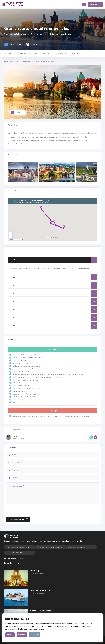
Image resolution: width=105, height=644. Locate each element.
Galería (33, 54)
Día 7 (54, 318)
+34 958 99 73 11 (41, 34)
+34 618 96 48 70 (17, 553)
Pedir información (18, 519)
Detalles (74, 54)
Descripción (20, 54)
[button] (94, 172)
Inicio (8, 54)
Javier (15, 436)
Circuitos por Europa (23, 61)
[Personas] (52, 470)
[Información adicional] (52, 493)
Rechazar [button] (22, 635)
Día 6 (54, 309)
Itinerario (61, 54)
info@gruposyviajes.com (61, 34)
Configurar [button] (35, 635)
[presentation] (22, 510)
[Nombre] (52, 455)
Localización (47, 54)
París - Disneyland (36, 571)
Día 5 (54, 301)
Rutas (12, 61)
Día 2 (54, 277)
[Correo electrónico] (52, 462)
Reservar (95, 4)
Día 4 (54, 293)
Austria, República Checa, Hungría (18, 34)
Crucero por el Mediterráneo (40, 590)
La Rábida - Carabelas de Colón (41, 610)
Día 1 (54, 260)
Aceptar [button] (10, 635)
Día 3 (54, 285)
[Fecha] (52, 478)
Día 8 (54, 326)
